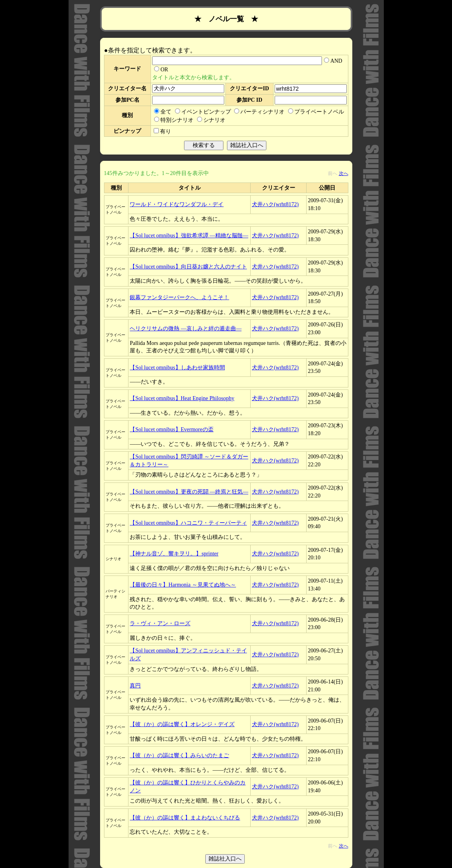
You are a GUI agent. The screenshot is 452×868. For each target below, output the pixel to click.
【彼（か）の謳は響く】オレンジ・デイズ (182, 724)
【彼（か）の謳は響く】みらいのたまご (179, 755)
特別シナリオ (174, 120)
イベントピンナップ (203, 112)
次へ (344, 173)
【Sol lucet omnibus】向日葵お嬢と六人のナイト (188, 267)
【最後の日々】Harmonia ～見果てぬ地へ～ (183, 585)
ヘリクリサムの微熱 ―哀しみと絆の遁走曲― (186, 329)
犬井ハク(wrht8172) (275, 204)
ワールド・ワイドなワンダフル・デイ (177, 204)
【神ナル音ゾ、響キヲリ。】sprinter (174, 554)
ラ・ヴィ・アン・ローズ (160, 623)
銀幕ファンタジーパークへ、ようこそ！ (179, 297)
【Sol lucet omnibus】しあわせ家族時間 (177, 368)
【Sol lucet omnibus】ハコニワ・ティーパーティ (188, 523)
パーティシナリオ (259, 112)
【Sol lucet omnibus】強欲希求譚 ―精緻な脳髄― (189, 236)
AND (333, 61)
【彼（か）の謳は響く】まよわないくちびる (185, 818)
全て (163, 112)
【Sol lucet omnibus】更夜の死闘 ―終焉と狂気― (189, 492)
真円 (135, 686)
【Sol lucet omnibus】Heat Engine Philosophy (182, 398)
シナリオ (211, 120)
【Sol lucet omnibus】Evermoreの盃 (171, 429)
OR (161, 70)
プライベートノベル (316, 112)
